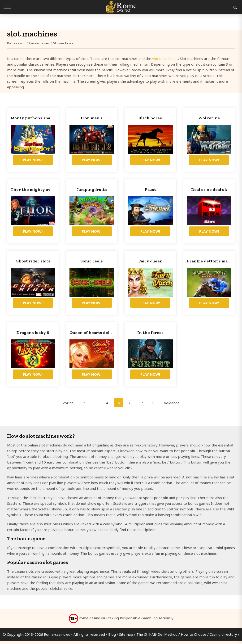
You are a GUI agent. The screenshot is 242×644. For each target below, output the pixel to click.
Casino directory (223, 638)
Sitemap (126, 638)
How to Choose (194, 638)
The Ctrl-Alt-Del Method (157, 638)
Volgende (172, 406)
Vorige (68, 406)
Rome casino (16, 43)
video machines (165, 59)
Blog (112, 638)
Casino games (39, 43)
